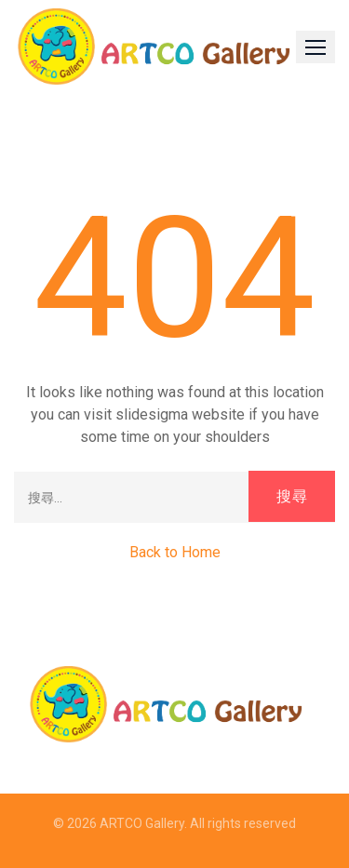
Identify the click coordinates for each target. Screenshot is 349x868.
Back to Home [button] (175, 552)
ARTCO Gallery (142, 823)
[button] (315, 47)
